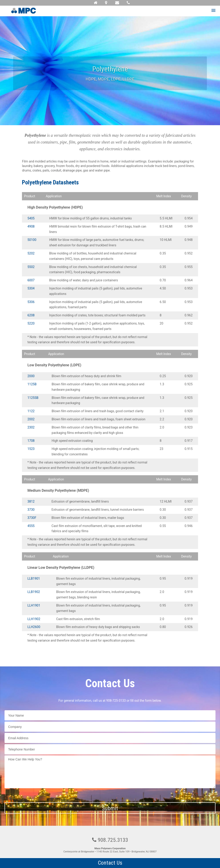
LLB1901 (34, 579)
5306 (31, 302)
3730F (32, 518)
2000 (31, 376)
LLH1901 (34, 605)
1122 (31, 411)
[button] (213, 11)
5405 (31, 218)
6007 (31, 280)
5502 (31, 267)
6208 (31, 315)
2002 (31, 419)
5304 (31, 288)
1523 (31, 449)
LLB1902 (34, 592)
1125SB (33, 398)
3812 (31, 501)
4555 (31, 526)
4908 (31, 226)
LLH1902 (34, 619)
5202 (31, 253)
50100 (32, 240)
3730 (31, 510)
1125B (32, 384)
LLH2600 (34, 627)
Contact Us (110, 863)
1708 (31, 441)
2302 (31, 427)
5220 (31, 323)
